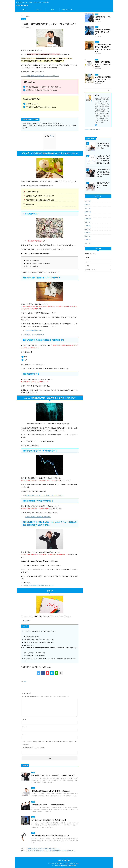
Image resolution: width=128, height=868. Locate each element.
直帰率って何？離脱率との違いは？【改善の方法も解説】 (103, 64)
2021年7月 (88, 205)
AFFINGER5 (73, 865)
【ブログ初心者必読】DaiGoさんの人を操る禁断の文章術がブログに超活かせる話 (51, 851)
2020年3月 (88, 243)
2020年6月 (88, 233)
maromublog (22, 5)
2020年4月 (88, 240)
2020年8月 (88, 226)
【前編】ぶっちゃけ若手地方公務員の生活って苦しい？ (43, 848)
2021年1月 (88, 208)
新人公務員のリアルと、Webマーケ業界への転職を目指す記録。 (64, 863)
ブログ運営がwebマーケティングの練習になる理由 (103, 146)
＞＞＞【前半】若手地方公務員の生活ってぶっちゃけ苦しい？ (40, 76)
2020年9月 (88, 222)
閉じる (52, 136)
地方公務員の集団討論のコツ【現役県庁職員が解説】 (49, 805)
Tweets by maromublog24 (92, 129)
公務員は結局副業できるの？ (34, 330)
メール (25, 727)
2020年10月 (88, 219)
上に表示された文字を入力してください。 (34, 748)
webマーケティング (67, 10)
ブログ (52, 10)
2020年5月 (88, 236)
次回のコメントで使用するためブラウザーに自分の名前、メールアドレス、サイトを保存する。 (51, 742)
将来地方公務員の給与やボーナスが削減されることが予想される (45, 495)
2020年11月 (88, 215)
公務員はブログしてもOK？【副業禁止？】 (103, 185)
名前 (24, 720)
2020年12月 (88, 212)
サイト (24, 734)
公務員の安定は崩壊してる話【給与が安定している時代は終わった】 (54, 776)
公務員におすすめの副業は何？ (35, 335)
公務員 (24, 10)
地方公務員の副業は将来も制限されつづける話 (39, 585)
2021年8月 (88, 201)
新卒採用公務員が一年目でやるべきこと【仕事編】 (103, 32)
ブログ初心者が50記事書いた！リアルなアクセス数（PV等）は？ (103, 79)
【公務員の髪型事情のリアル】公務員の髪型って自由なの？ (51, 791)
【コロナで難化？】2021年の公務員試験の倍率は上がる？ (50, 836)
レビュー (38, 10)
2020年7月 (88, 229)
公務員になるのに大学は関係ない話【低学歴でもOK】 (49, 820)
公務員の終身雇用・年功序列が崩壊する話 (38, 517)
